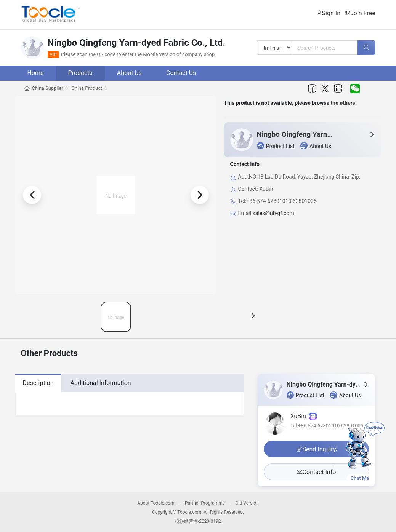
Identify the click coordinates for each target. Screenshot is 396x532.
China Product (87, 88)
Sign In (331, 13)
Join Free (363, 13)
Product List (276, 146)
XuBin (304, 416)
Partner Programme (205, 503)
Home (36, 73)
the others (343, 103)
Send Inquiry (316, 449)
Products (80, 73)
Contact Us (181, 73)
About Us (129, 73)
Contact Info (316, 472)
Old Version (247, 503)
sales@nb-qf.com (273, 213)
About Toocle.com (156, 503)
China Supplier (48, 88)
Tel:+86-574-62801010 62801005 (327, 426)
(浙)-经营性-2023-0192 (198, 521)
